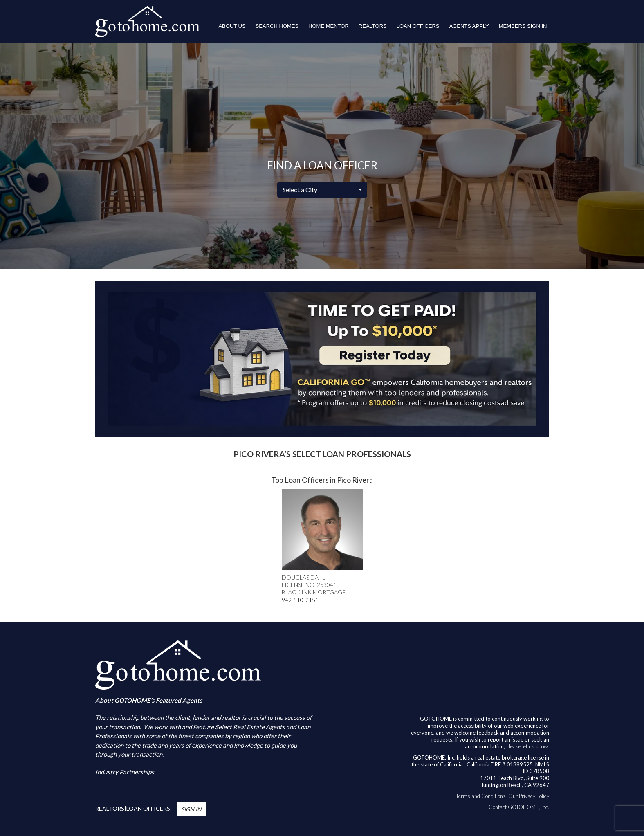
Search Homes (277, 26)
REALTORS (373, 26)
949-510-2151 (300, 600)
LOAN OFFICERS (418, 26)
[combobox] (322, 190)
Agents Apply (469, 26)
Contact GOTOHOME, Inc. (519, 807)
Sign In (191, 809)
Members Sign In (523, 26)
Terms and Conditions (481, 796)
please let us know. (528, 746)
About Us (232, 26)
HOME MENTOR (329, 26)
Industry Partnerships (125, 772)
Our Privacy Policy (529, 796)
